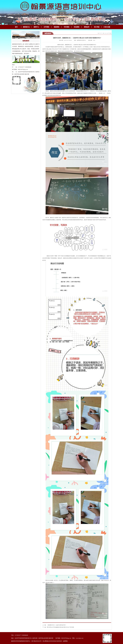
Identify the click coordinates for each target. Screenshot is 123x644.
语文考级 (97, 27)
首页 (16, 27)
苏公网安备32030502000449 (50, 641)
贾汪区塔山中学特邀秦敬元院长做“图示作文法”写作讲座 (60, 627)
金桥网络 (65, 641)
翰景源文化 (26, 27)
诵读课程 (56, 27)
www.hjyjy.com (80, 638)
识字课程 (46, 27)
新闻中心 (36, 27)
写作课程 (67, 27)
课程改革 (87, 27)
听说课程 (77, 27)
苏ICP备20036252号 (37, 641)
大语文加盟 (107, 27)
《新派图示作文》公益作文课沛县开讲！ (57, 625)
